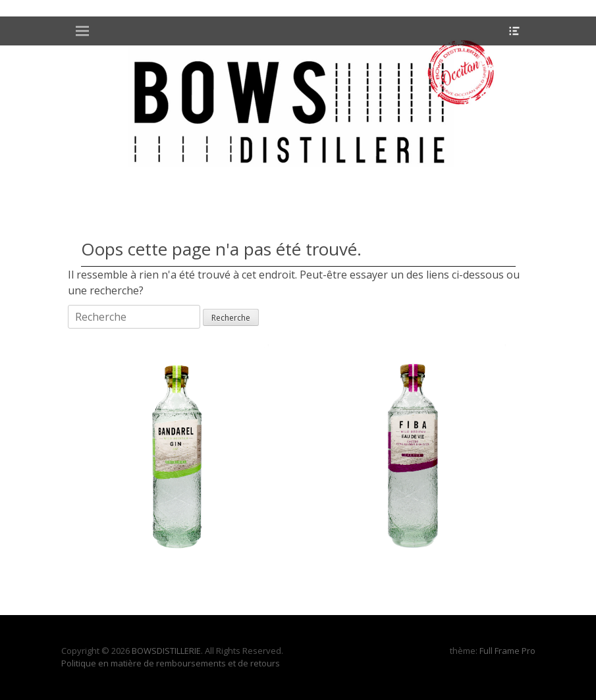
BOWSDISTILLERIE (166, 651)
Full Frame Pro (507, 651)
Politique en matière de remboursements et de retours (171, 663)
